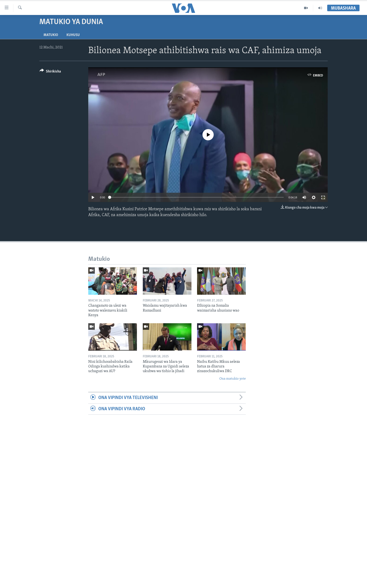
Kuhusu (73, 35)
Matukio (51, 35)
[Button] (50, 72)
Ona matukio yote (233, 379)
